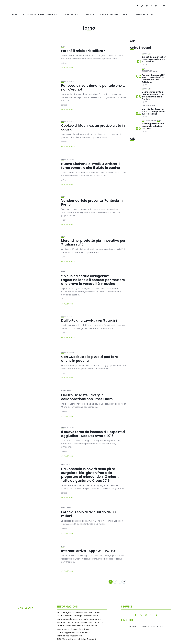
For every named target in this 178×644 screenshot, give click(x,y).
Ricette (127, 15)
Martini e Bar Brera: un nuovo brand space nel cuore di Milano (153, 111)
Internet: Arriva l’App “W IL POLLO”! (89, 551)
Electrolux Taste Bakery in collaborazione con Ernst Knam (87, 397)
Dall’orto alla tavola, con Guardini (89, 320)
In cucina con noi (149, 120)
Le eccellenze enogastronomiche (39, 15)
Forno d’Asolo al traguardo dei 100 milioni (89, 514)
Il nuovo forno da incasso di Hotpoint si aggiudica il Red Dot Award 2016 (93, 434)
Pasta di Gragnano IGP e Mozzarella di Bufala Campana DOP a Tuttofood (153, 79)
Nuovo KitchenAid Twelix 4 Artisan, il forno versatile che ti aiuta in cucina (91, 166)
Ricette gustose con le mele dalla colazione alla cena (153, 126)
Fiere (69, 391)
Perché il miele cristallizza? (83, 51)
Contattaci (133, 626)
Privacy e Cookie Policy (153, 626)
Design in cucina (145, 15)
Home (14, 15)
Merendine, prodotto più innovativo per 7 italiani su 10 (93, 242)
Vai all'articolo (67, 68)
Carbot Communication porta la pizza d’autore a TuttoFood (154, 59)
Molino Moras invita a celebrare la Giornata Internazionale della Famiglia (153, 96)
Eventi (89, 15)
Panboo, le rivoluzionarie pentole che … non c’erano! (93, 88)
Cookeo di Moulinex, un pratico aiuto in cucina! (93, 127)
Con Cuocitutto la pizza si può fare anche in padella (89, 359)
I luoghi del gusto (71, 15)
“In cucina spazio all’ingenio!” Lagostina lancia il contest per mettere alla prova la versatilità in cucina (93, 280)
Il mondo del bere (109, 15)
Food (63, 46)
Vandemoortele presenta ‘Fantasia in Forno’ (92, 203)
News (63, 236)
